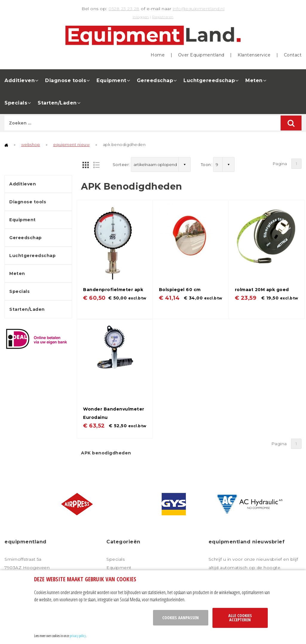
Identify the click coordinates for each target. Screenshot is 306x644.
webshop (31, 145)
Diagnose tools (66, 80)
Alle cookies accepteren (240, 618)
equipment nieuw (72, 145)
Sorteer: (121, 165)
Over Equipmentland (201, 55)
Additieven (20, 80)
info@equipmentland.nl (199, 9)
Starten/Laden (57, 103)
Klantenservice (254, 55)
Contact (293, 55)
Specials (16, 103)
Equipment (111, 80)
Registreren (163, 17)
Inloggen (141, 17)
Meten (254, 80)
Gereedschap (155, 80)
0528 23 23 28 (124, 9)
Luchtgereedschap (209, 80)
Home (158, 55)
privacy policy (78, 636)
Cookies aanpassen (180, 618)
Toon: (206, 165)
